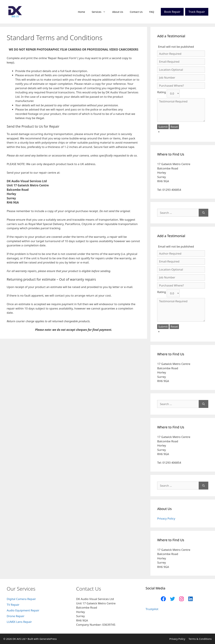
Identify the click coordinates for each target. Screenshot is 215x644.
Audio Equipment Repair (23, 610)
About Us (118, 12)
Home (81, 12)
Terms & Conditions (200, 639)
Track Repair (197, 12)
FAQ (152, 12)
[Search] (204, 213)
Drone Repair (16, 616)
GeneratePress (48, 639)
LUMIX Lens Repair (19, 622)
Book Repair (172, 12)
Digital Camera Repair (21, 599)
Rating (162, 92)
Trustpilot (152, 609)
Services (100, 12)
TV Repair (13, 605)
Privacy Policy (166, 518)
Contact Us (136, 12)
